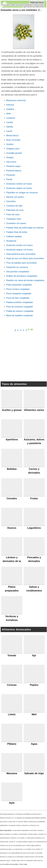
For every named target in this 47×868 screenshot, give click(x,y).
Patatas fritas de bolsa (17, 232)
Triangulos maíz (14, 219)
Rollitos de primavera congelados (22, 276)
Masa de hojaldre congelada (19, 315)
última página (32, 330)
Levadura (11, 118)
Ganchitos (11, 201)
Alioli (8, 114)
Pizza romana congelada (18, 289)
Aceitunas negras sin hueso (19, 188)
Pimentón (11, 175)
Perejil (9, 179)
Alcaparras (11, 241)
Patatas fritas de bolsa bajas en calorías (25, 228)
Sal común (11, 162)
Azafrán (10, 144)
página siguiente (29, 330)
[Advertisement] (24, 357)
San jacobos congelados (18, 272)
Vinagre (10, 157)
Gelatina (10, 109)
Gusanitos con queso (16, 223)
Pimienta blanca (14, 171)
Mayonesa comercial (16, 100)
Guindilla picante (14, 153)
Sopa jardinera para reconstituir (21, 254)
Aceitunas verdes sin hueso (19, 184)
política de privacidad (12, 864)
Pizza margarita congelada (19, 294)
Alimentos (37, 2)
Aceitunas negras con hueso (20, 250)
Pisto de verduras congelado (20, 307)
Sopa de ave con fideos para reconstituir (25, 258)
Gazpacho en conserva (17, 267)
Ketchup (10, 105)
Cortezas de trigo (14, 206)
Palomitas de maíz (15, 210)
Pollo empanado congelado (19, 285)
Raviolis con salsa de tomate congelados (25, 280)
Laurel (9, 131)
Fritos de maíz (13, 215)
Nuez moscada (13, 140)
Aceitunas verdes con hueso (19, 245)
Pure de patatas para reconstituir (21, 263)
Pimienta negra (13, 166)
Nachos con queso (15, 197)
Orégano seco (13, 149)
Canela (10, 122)
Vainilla (10, 127)
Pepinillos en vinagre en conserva (22, 193)
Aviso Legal (23, 864)
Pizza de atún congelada (18, 298)
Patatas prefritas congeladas (20, 302)
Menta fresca (12, 136)
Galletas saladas (14, 236)
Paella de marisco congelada (20, 311)
